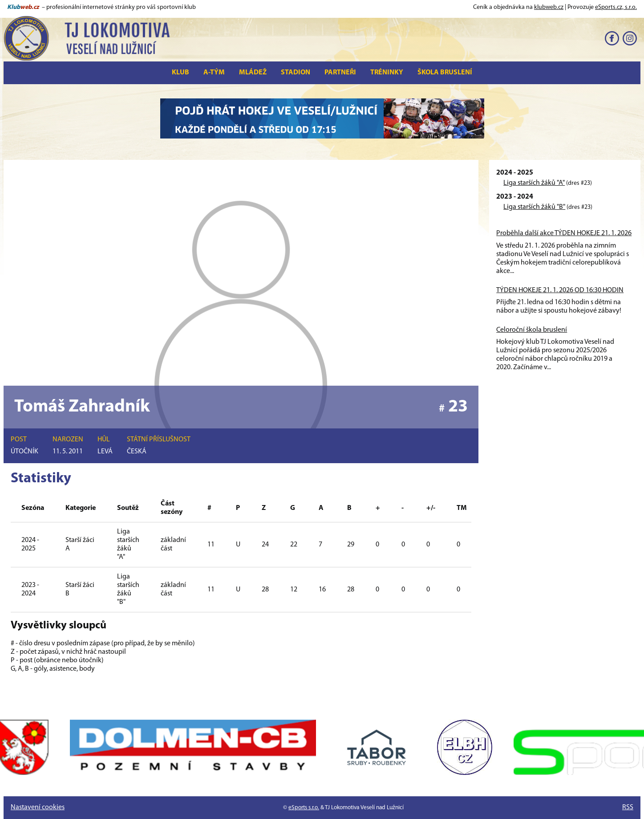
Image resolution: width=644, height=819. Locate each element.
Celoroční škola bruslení (532, 330)
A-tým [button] (214, 73)
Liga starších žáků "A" (534, 183)
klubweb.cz (549, 7)
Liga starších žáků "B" (534, 207)
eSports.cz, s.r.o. (616, 7)
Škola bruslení (445, 73)
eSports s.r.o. (304, 808)
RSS (628, 807)
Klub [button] (180, 73)
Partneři (340, 73)
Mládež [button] (253, 73)
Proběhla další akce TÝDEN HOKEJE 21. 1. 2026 (564, 233)
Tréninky (387, 73)
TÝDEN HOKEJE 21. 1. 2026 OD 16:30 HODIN (560, 290)
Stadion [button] (296, 73)
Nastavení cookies (38, 807)
